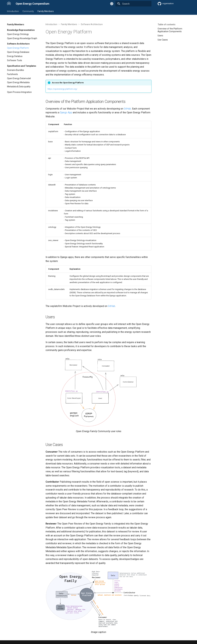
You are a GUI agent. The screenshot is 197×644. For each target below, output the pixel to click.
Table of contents (167, 24)
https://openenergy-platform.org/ (62, 89)
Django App (66, 112)
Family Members (46, 11)
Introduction (13, 11)
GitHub (127, 109)
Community (28, 11)
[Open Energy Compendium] (9, 4)
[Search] (133, 4)
